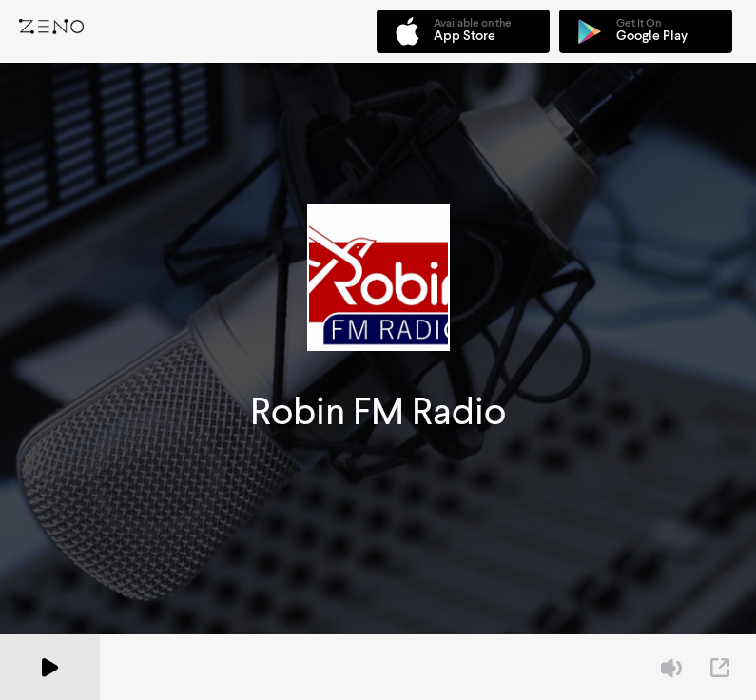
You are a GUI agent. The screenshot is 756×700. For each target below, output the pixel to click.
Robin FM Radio (378, 411)
